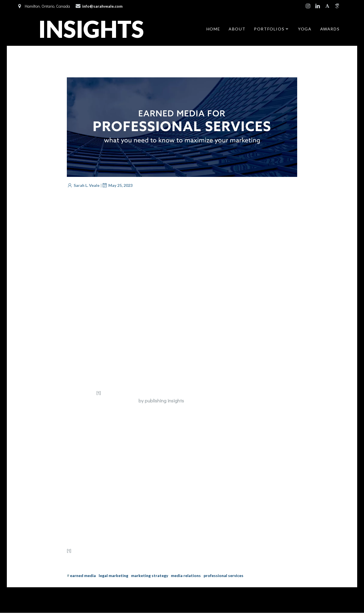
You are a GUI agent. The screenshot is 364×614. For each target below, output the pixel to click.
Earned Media (83, 576)
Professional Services (224, 576)
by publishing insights (161, 401)
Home (213, 29)
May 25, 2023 (117, 186)
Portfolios (272, 29)
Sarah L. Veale (83, 186)
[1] (99, 394)
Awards (330, 29)
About (237, 29)
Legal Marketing (113, 576)
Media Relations (186, 576)
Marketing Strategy (150, 576)
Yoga (305, 29)
